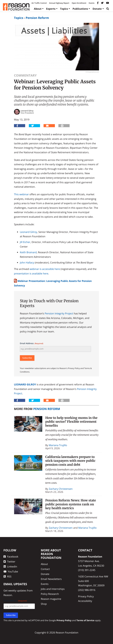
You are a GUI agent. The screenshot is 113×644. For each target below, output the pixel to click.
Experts (51, 9)
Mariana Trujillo (58, 445)
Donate (97, 9)
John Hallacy (27, 263)
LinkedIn (10, 567)
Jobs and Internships (53, 589)
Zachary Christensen (61, 489)
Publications (80, 9)
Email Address (32, 343)
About (38, 9)
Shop (44, 604)
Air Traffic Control (39, 3)
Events (92, 3)
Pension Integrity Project (59, 313)
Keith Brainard (28, 252)
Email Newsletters (51, 579)
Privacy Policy (86, 596)
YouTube (11, 571)
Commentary (25, 75)
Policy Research (50, 594)
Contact (45, 569)
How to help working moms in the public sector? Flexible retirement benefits (71, 422)
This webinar (21, 194)
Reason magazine (51, 599)
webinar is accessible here (45, 269)
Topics (64, 9)
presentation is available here (31, 273)
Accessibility (85, 601)
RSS (8, 576)
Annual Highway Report (59, 3)
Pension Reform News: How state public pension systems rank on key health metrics (71, 504)
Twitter (9, 562)
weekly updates (17, 591)
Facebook (11, 557)
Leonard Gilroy (28, 232)
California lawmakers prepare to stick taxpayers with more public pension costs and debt (70, 461)
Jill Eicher (25, 242)
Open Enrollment (79, 3)
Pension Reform (37, 18)
